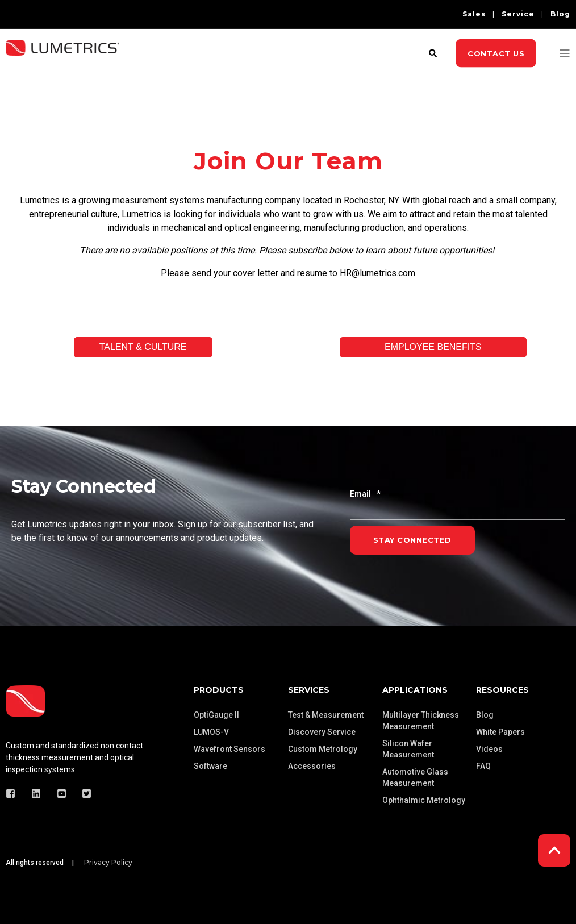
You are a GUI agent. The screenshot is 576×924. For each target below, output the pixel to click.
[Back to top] (554, 850)
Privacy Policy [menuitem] (108, 863)
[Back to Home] (62, 61)
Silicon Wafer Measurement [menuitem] (408, 749)
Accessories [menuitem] (312, 766)
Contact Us (496, 53)
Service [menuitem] (518, 14)
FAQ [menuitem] (483, 766)
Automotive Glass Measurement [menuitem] (415, 777)
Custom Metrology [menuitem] (323, 749)
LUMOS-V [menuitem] (211, 732)
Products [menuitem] (219, 690)
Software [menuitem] (210, 766)
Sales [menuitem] (474, 14)
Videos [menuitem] (489, 749)
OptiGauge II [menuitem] (216, 715)
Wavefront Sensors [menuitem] (229, 749)
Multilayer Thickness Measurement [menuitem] (421, 721)
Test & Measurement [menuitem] (326, 715)
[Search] (434, 52)
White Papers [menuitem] (500, 732)
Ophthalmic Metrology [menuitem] (424, 800)
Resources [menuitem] (502, 690)
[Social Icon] (14, 794)
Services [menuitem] (309, 690)
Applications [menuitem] (415, 690)
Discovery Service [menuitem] (322, 732)
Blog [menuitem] (560, 14)
